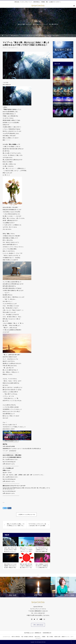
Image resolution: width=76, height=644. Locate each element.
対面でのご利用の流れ (16, 637)
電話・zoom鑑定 (50, 637)
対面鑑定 (44, 637)
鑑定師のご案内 (57, 637)
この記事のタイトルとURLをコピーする (26, 514)
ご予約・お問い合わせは (38, 625)
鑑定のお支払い (38, 637)
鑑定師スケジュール (66, 637)
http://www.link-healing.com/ (9, 462)
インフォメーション (6, 637)
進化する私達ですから (13, 48)
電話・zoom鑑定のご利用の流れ (27, 637)
